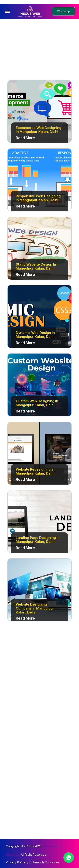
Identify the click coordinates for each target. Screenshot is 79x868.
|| (30, 861)
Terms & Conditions (46, 861)
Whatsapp (64, 11)
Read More (25, 137)
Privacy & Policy (17, 861)
